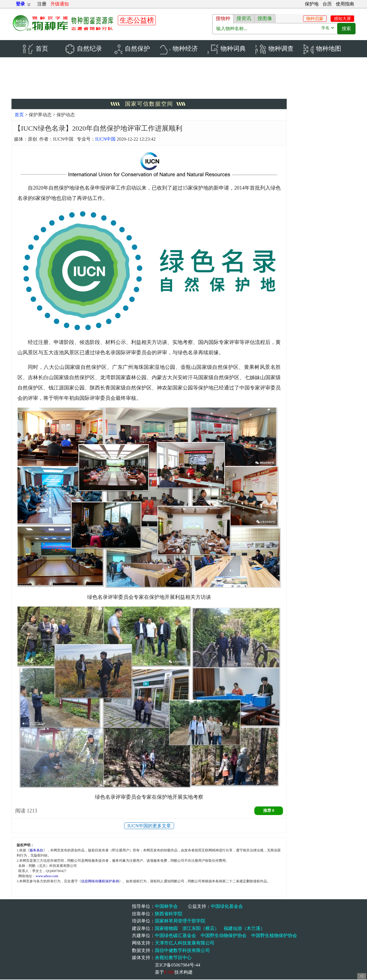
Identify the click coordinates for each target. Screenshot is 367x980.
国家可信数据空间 (149, 104)
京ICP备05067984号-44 (177, 966)
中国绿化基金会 (227, 907)
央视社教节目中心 (173, 958)
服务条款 (36, 851)
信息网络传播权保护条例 (100, 882)
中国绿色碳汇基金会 (175, 936)
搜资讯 (244, 18)
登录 (20, 4)
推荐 (269, 811)
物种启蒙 (315, 19)
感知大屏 (342, 19)
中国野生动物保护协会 (224, 936)
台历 (327, 4)
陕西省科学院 (169, 914)
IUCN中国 (105, 140)
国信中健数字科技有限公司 (182, 951)
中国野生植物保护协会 (274, 936)
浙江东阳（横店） (201, 929)
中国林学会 (166, 907)
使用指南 (345, 4)
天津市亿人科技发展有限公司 (185, 943)
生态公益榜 (137, 20)
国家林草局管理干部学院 (180, 921)
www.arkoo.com (47, 877)
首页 (19, 115)
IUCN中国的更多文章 (149, 826)
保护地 (312, 4)
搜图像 (265, 18)
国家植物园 (166, 929)
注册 (42, 4)
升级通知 (60, 4)
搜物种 (223, 18)
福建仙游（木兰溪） (244, 929)
